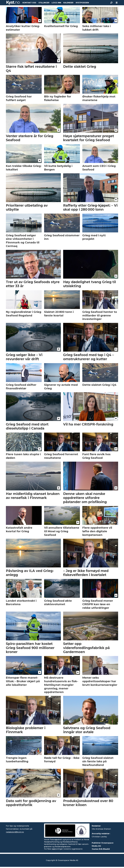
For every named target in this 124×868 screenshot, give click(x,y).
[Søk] (111, 3)
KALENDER (68, 3)
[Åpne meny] (117, 3)
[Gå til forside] (13, 3)
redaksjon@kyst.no (15, 832)
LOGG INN (56, 3)
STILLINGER (44, 3)
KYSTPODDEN (82, 3)
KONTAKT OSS (29, 3)
